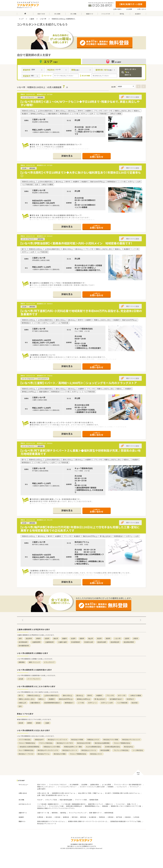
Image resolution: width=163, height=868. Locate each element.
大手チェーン (92, 703)
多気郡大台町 (89, 642)
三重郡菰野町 (36, 642)
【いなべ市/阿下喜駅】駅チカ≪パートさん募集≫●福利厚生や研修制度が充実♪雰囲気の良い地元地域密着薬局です (80, 452)
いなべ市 (43, 19)
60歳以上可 (22, 703)
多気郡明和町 (76, 642)
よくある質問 (106, 785)
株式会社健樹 (105, 750)
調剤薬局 (22, 662)
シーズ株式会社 (138, 750)
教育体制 (55, 813)
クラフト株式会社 (25, 740)
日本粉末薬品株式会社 (112, 747)
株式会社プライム (44, 754)
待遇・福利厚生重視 (66, 800)
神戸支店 (119, 817)
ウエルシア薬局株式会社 (27, 743)
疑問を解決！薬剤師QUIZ (74, 806)
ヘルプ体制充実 (122, 703)
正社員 (21, 679)
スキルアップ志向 (51, 800)
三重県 (32, 19)
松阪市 (47, 638)
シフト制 (81, 703)
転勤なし (42, 699)
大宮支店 (57, 817)
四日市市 (29, 638)
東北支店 (49, 817)
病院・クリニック (34, 662)
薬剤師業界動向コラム (92, 806)
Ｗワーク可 (122, 695)
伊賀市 (136, 638)
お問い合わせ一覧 (43, 793)
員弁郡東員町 (23, 642)
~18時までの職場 (135, 695)
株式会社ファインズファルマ (57, 740)
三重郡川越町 (62, 642)
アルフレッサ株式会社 (121, 750)
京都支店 (102, 817)
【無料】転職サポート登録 (131, 4)
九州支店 (136, 817)
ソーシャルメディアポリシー (67, 787)
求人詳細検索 (74, 785)
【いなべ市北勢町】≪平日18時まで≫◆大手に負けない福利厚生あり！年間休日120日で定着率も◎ (80, 174)
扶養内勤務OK (35, 703)
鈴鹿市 (64, 638)
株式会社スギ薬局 (77, 740)
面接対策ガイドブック (96, 804)
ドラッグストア (49, 662)
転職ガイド (109, 804)
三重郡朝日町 (49, 642)
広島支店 (128, 817)
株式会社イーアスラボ (26, 754)
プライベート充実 (81, 800)
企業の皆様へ (118, 9)
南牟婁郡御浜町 (24, 646)
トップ (21, 19)
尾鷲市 (82, 638)
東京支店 (75, 817)
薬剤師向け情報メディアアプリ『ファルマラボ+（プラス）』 (56, 808)
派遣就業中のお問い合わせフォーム (64, 793)
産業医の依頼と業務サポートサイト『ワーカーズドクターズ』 (88, 821)
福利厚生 (63, 813)
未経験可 (99, 695)
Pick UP (40, 800)
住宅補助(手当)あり (116, 699)
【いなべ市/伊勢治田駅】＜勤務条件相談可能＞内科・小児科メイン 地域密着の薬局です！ (76, 243)
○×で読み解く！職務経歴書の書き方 (73, 804)
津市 (20, 638)
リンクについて (122, 787)
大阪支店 (110, 817)
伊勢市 (38, 638)
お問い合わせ (142, 9)
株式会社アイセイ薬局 (111, 740)
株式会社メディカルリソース (47, 824)
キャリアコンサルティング (78, 813)
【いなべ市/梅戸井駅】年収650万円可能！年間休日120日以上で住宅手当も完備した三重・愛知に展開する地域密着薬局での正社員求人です (80, 529)
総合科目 (135, 703)
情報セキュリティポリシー (46, 787)
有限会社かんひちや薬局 (52, 747)
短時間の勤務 (94, 800)
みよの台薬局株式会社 (93, 747)
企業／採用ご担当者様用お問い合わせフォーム (53, 795)
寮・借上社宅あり (100, 699)
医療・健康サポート (95, 813)
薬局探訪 (105, 806)
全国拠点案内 (95, 785)
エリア (49, 62)
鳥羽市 (99, 638)
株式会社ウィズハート (70, 750)
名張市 (73, 638)
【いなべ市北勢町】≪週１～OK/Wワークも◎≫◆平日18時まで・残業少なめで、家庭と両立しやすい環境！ (80, 103)
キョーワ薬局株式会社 (26, 750)
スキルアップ (42, 806)
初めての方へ (42, 785)
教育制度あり (69, 703)
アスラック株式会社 (46, 743)
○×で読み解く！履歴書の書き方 (48, 804)
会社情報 (84, 785)
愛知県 (38, 723)
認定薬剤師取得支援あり (52, 703)
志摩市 (127, 638)
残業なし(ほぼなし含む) (26, 699)
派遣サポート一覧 (43, 813)
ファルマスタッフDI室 (56, 806)
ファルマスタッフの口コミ (58, 785)
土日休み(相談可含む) (51, 695)
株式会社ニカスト (96, 754)
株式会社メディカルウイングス (48, 750)
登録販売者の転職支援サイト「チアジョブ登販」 (126, 821)
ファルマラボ (120, 804)
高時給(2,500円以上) (84, 699)
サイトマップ (134, 787)
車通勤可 (52, 699)
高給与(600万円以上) (66, 699)
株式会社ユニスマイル (89, 750)
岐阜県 (21, 723)
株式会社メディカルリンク (131, 740)
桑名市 (56, 638)
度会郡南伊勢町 (129, 642)
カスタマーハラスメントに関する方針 (92, 787)
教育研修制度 (109, 813)
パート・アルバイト (34, 679)
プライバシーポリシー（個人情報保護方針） (128, 785)
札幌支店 (40, 817)
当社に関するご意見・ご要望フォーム (90, 793)
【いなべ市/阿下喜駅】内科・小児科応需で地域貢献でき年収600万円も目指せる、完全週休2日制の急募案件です (81, 312)
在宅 (20, 706)
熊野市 (108, 638)
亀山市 (91, 638)
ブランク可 (110, 695)
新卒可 (90, 695)
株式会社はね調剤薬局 (102, 743)
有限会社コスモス (93, 740)
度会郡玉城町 (102, 642)
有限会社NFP (39, 740)
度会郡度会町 (115, 642)
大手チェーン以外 (107, 703)
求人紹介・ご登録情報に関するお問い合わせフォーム (122, 793)
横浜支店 (83, 817)
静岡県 (30, 723)
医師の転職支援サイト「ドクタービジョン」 (51, 821)
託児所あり (130, 699)
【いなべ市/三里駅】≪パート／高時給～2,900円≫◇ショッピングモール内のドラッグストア (79, 383)
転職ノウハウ (132, 804)
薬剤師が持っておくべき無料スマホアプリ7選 (126, 806)
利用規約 (111, 787)
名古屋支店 (93, 817)
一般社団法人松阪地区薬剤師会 (29, 747)
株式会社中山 (128, 747)
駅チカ (21, 695)
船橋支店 (66, 817)
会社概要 (129, 9)
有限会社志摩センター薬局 (73, 747)
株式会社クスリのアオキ (65, 743)
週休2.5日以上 (67, 695)
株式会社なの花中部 (84, 743)
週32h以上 (80, 695)
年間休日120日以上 (34, 695)
